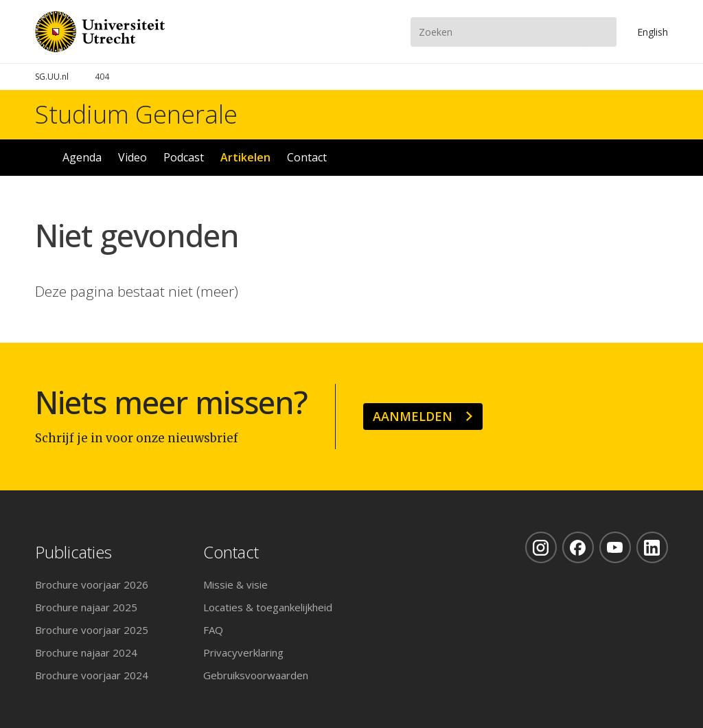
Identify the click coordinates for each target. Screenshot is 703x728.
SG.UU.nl (52, 77)
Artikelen (245, 157)
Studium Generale (136, 115)
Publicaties (73, 553)
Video (132, 157)
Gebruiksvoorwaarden (256, 675)
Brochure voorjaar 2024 (92, 675)
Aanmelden (413, 416)
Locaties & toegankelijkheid (268, 607)
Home (41, 158)
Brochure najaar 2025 (86, 607)
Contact (307, 157)
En (653, 32)
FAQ (213, 630)
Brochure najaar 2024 (86, 652)
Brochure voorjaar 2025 (92, 630)
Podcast (184, 157)
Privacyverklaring (243, 652)
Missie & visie (235, 584)
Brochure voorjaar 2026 (92, 584)
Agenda (82, 157)
